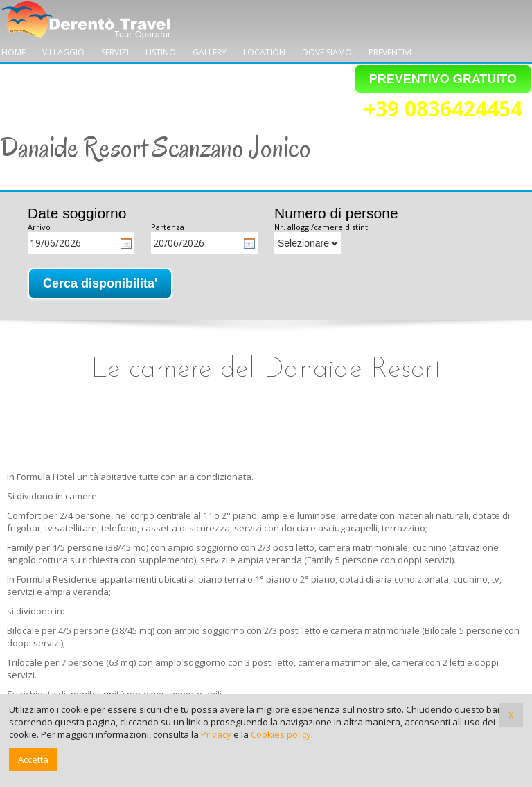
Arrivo (39, 227)
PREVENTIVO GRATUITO (443, 79)
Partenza (168, 227)
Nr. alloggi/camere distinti (322, 227)
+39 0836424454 (443, 109)
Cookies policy (281, 734)
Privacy (216, 734)
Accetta (33, 759)
